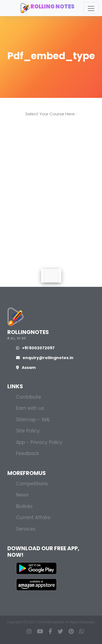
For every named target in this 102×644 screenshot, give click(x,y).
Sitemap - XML (33, 420)
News (22, 495)
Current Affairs (33, 517)
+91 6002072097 (35, 348)
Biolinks (24, 506)
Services (26, 529)
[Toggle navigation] (91, 8)
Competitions (32, 484)
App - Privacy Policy (39, 442)
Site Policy (28, 431)
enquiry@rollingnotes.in (45, 358)
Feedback (27, 453)
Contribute (29, 397)
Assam (26, 368)
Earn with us (30, 408)
